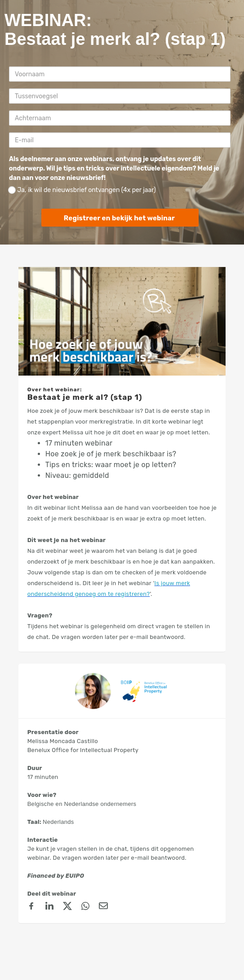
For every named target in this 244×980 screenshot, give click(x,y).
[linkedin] (49, 907)
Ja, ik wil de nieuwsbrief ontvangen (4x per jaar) (82, 190)
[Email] (103, 907)
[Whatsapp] (85, 907)
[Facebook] (31, 907)
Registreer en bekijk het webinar (119, 218)
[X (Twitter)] (67, 907)
